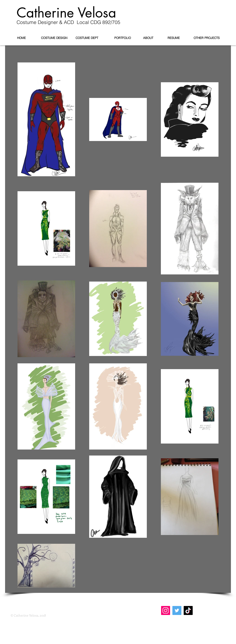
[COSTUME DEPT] (87, 38)
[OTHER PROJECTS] (206, 38)
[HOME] (21, 38)
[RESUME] (174, 38)
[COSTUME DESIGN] (54, 38)
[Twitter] (177, 610)
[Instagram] (166, 610)
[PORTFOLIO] (123, 38)
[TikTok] (188, 610)
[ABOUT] (148, 38)
